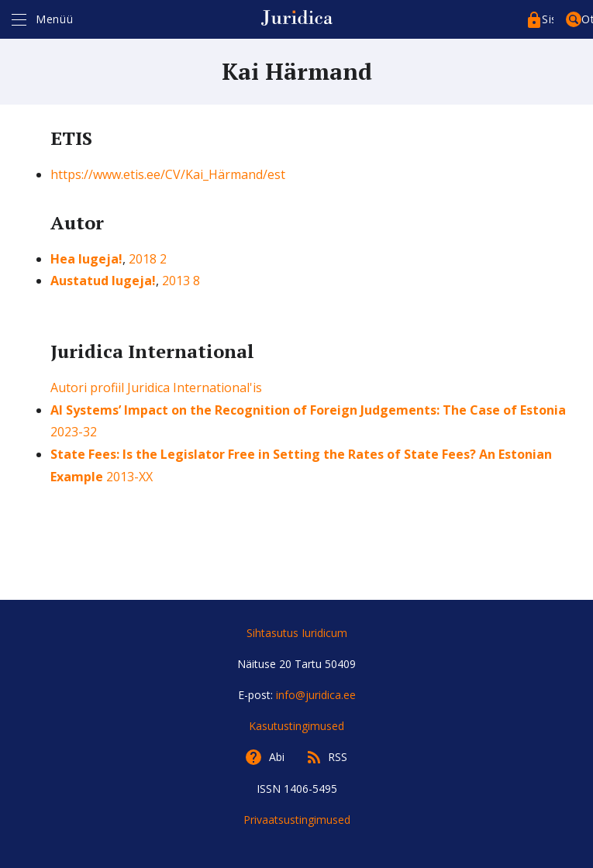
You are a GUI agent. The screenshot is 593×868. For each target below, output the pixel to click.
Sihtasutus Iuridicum (297, 633)
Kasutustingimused (296, 726)
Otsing (587, 19)
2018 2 (148, 259)
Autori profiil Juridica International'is (156, 387)
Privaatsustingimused (297, 820)
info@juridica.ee (316, 695)
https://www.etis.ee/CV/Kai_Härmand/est (168, 174)
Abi (277, 757)
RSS (338, 757)
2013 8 (181, 281)
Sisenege (548, 19)
